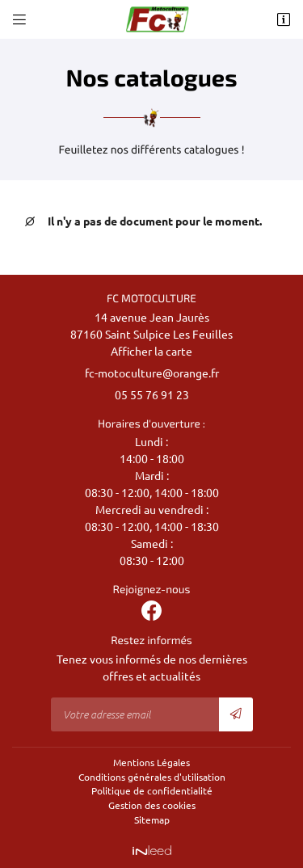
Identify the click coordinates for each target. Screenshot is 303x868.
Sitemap (152, 820)
